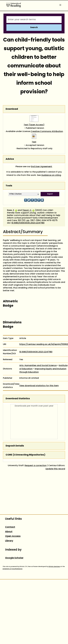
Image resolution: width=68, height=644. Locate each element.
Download (12, 109)
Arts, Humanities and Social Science (38, 366)
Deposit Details (15, 446)
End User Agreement (41, 167)
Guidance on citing (51, 175)
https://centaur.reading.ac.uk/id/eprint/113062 (44, 344)
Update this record (55, 469)
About (9, 532)
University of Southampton (12, 569)
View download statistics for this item (39, 386)
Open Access (13, 536)
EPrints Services (54, 567)
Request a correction (36, 466)
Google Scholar (14, 558)
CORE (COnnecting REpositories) (25, 455)
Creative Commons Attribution (47, 132)
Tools (9, 186)
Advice (10, 159)
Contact (10, 527)
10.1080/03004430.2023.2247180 (28, 223)
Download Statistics (18, 399)
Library (9, 541)
